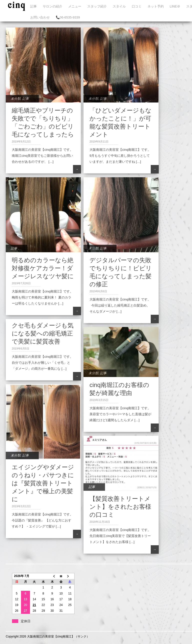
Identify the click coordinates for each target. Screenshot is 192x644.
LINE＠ (175, 6)
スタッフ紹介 (97, 6)
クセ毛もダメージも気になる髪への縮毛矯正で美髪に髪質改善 (43, 333)
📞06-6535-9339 (68, 17)
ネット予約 (156, 6)
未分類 (16, 99)
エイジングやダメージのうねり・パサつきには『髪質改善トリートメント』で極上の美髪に (43, 483)
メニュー (75, 6)
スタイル (119, 6)
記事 (33, 6)
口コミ (137, 6)
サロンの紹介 (52, 6)
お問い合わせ (40, 17)
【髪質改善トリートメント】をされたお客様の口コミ (120, 507)
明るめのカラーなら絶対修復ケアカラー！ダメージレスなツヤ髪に (43, 268)
